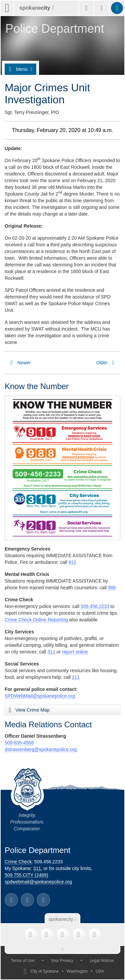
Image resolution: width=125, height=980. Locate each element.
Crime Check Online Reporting (36, 620)
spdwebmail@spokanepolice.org (38, 882)
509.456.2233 (95, 606)
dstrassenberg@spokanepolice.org (41, 749)
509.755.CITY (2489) (26, 875)
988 (112, 588)
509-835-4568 (19, 743)
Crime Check (18, 862)
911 (72, 562)
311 (51, 652)
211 (76, 677)
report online (75, 652)
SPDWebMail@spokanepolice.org (40, 696)
